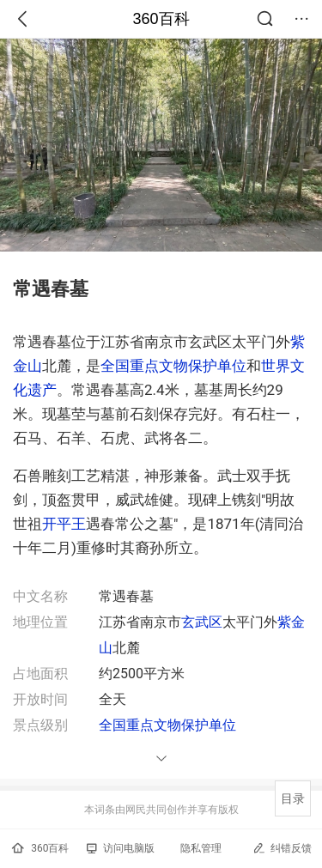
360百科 (161, 19)
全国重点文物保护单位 (173, 366)
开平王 (64, 524)
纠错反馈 (282, 848)
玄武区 (202, 622)
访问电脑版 (121, 848)
